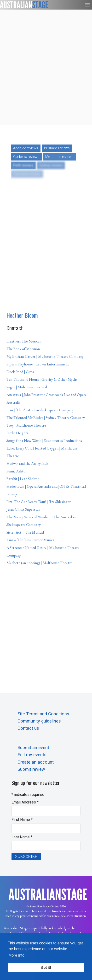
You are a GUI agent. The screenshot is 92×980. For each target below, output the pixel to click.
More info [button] (16, 955)
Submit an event (33, 747)
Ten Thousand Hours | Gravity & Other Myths (42, 379)
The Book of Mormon (23, 349)
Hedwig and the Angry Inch (27, 463)
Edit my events (32, 755)
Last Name (22, 837)
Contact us (28, 728)
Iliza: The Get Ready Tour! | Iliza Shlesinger (39, 502)
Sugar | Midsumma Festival (27, 387)
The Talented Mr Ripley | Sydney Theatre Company (46, 418)
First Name (22, 820)
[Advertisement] (46, 67)
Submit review (31, 769)
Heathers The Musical (23, 341)
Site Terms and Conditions (43, 714)
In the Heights (17, 433)
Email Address (25, 802)
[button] (87, 5)
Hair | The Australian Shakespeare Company (40, 410)
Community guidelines (39, 721)
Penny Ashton (17, 471)
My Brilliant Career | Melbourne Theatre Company (45, 356)
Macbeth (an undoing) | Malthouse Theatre (39, 563)
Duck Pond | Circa (20, 372)
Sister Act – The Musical (25, 532)
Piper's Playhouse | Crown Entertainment (38, 364)
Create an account (36, 762)
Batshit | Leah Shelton (23, 479)
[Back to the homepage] (24, 5)
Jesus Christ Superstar (23, 509)
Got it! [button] (46, 968)
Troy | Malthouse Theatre (26, 425)
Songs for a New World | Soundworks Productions (44, 441)
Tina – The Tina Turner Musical (31, 540)
